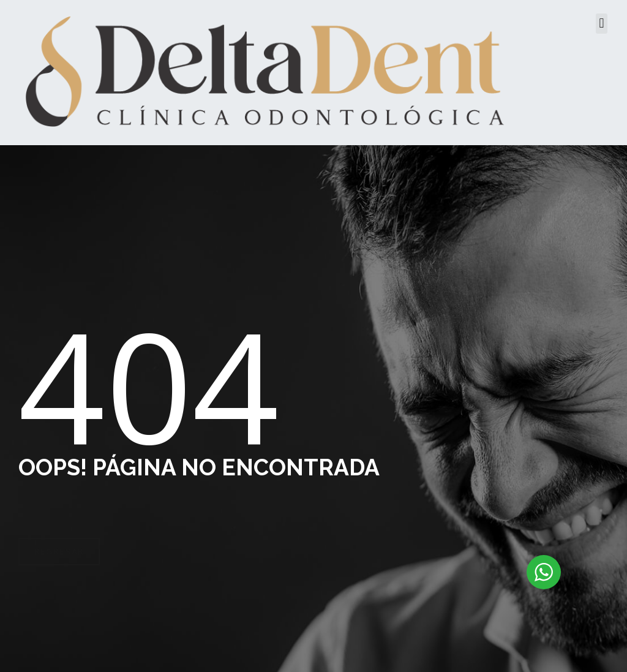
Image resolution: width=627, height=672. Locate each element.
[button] (602, 24)
